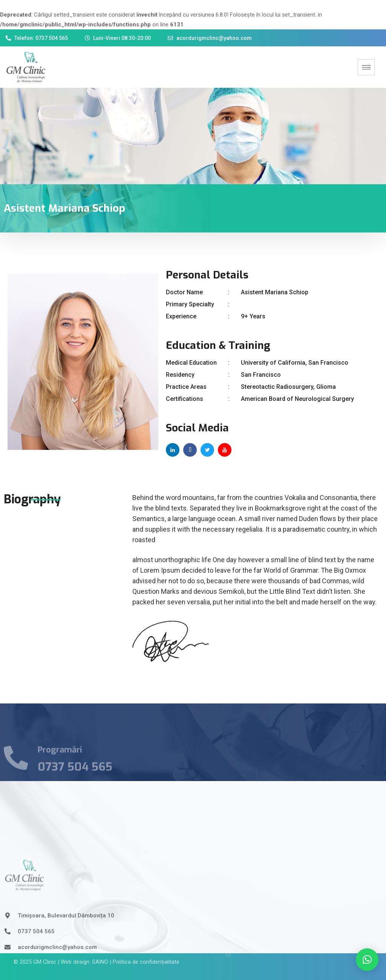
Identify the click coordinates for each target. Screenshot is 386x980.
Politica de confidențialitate (146, 954)
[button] (367, 960)
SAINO (100, 954)
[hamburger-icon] (366, 67)
